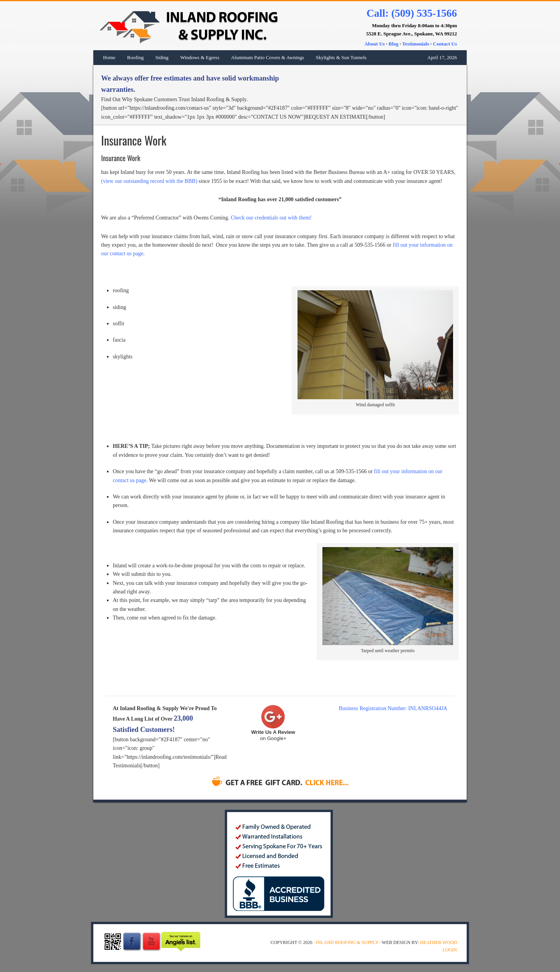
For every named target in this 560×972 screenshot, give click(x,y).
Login (450, 950)
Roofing (136, 57)
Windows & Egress (200, 57)
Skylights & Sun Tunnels (341, 57)
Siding (162, 57)
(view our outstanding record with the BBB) (149, 181)
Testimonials (416, 44)
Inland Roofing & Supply (181, 25)
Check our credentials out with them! (271, 218)
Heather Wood (438, 942)
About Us (374, 44)
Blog (393, 44)
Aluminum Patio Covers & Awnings (268, 57)
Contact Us (445, 44)
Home (109, 57)
